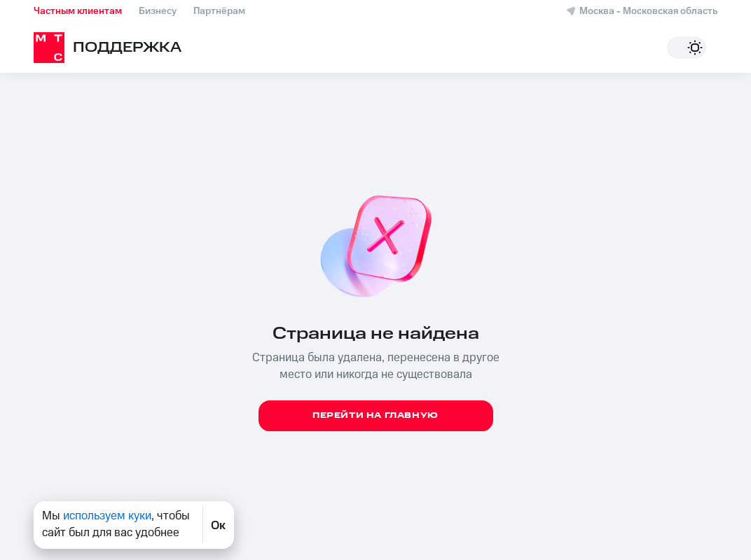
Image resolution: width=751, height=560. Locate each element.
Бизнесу (158, 11)
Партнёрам (219, 11)
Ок (218, 525)
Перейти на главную (375, 415)
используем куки (107, 516)
